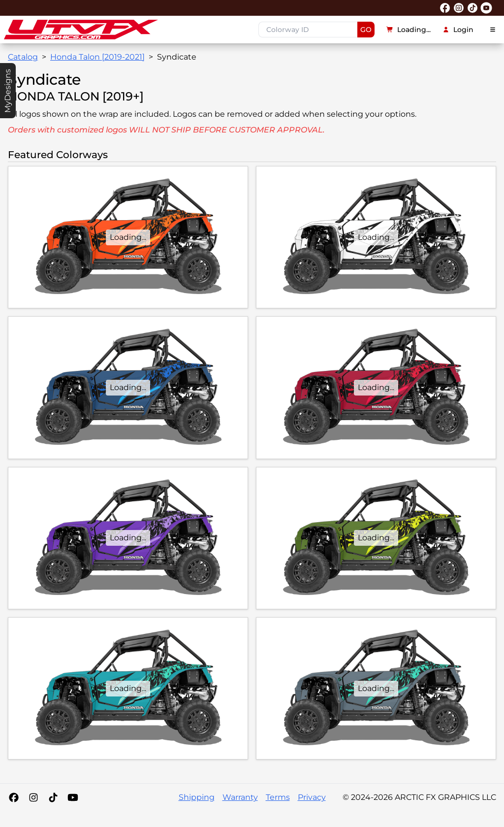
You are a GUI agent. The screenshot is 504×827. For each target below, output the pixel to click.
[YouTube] (73, 797)
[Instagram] (33, 797)
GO (366, 30)
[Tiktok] (53, 797)
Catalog (23, 57)
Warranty (240, 797)
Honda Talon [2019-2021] (97, 57)
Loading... (409, 30)
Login (458, 30)
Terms (278, 797)
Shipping (197, 797)
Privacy (312, 797)
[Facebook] (14, 797)
